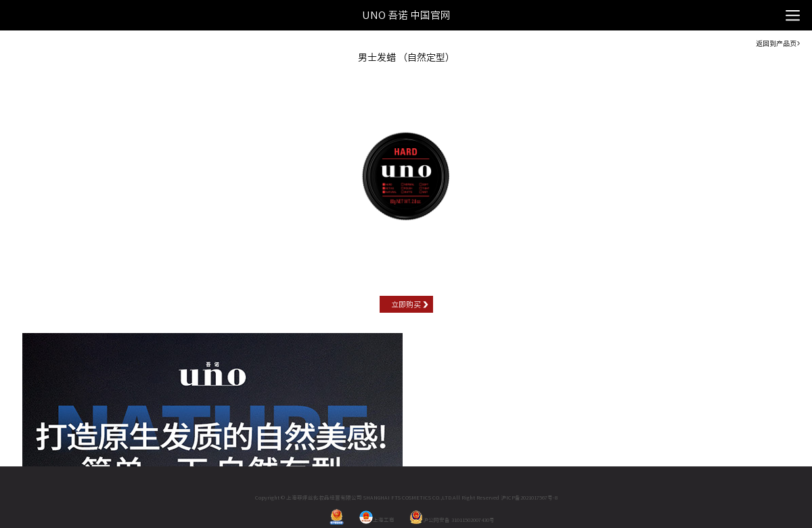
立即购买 (406, 304)
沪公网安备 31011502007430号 (452, 520)
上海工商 (377, 520)
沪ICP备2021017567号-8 (529, 498)
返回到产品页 (776, 43)
